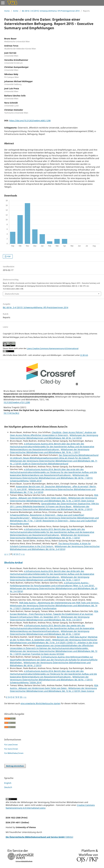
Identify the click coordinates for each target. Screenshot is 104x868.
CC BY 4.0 (84, 355)
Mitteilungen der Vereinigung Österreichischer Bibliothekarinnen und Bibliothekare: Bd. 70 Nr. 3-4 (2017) (50, 618)
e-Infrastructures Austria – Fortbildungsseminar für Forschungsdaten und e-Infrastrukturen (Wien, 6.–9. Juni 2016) (52, 584)
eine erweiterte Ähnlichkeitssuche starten (40, 703)
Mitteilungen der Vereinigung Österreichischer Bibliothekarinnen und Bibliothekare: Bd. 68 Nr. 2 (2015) (51, 508)
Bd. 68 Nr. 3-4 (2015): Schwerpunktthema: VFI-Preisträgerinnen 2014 (51, 11)
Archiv (16, 11)
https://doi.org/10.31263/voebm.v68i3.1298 (30, 121)
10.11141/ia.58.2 (11, 413)
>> (24, 554)
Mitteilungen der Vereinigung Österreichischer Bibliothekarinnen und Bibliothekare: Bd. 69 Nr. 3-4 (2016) (54, 437)
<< (5, 554)
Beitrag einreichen (15, 766)
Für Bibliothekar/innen (14, 753)
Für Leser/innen (11, 745)
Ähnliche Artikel (13, 563)
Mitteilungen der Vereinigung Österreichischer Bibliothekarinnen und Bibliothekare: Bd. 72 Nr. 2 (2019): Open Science (53, 499)
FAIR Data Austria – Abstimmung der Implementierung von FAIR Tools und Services (59, 603)
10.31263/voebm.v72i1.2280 (17, 402)
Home (7, 11)
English (8, 783)
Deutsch (8, 787)
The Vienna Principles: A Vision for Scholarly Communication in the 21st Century (50, 545)
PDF (9, 256)
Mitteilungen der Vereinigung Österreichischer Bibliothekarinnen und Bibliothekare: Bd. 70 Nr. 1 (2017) (50, 451)
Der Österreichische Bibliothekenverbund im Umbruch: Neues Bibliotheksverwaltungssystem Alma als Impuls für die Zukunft (54, 457)
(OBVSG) (39, 837)
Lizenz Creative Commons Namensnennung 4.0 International (52, 348)
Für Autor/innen (11, 749)
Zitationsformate (12, 294)
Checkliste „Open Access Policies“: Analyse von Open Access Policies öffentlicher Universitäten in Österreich (53, 434)
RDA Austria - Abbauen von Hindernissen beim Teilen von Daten (54, 496)
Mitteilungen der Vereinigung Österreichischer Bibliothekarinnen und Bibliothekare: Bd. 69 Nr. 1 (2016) (50, 536)
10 (21, 697)
